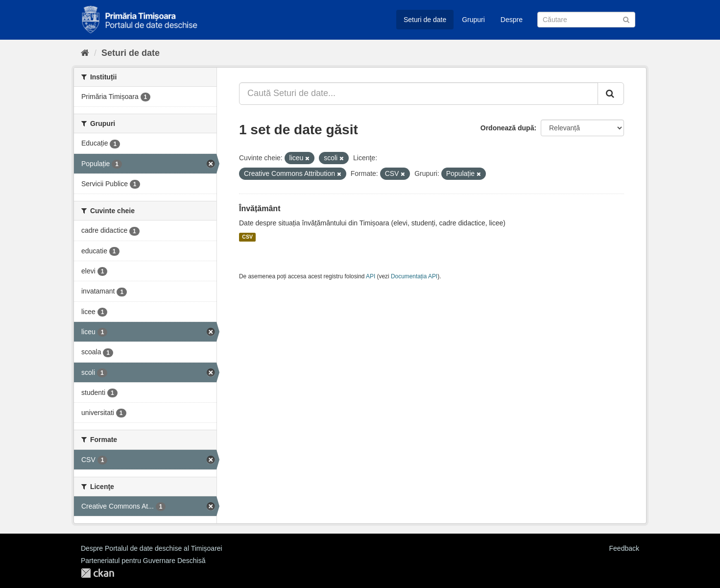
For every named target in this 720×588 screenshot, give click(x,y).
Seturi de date (425, 20)
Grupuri (473, 20)
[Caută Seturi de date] (586, 20)
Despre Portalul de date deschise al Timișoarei (152, 548)
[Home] (85, 53)
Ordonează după (507, 128)
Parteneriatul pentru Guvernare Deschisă (143, 561)
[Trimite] (626, 19)
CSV (247, 237)
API (371, 276)
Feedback (624, 548)
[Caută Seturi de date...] (419, 94)
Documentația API (414, 276)
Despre (512, 20)
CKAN (97, 573)
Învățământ (260, 208)
